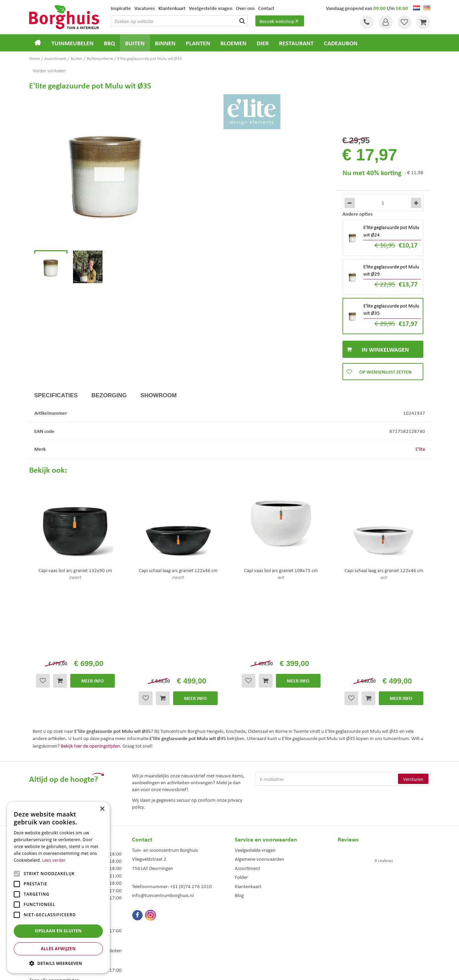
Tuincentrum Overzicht (268, 969)
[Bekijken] (423, 22)
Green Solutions (231, 969)
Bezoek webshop (280, 21)
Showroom (159, 395)
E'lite (420, 449)
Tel (367, 22)
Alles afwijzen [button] (58, 949)
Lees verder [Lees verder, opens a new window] (54, 860)
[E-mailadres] (343, 694)
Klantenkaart (248, 801)
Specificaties (56, 395)
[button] (58, 963)
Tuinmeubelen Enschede (152, 928)
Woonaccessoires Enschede (155, 935)
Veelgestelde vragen (255, 765)
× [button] (102, 809)
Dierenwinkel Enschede (254, 921)
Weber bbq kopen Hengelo (257, 928)
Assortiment (247, 783)
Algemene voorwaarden (259, 774)
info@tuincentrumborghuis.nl (163, 810)
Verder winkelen (49, 70)
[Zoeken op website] (179, 21)
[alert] (58, 887)
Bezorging (109, 395)
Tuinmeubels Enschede (151, 921)
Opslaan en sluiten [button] (58, 931)
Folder (241, 792)
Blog (239, 810)
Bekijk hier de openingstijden (90, 661)
